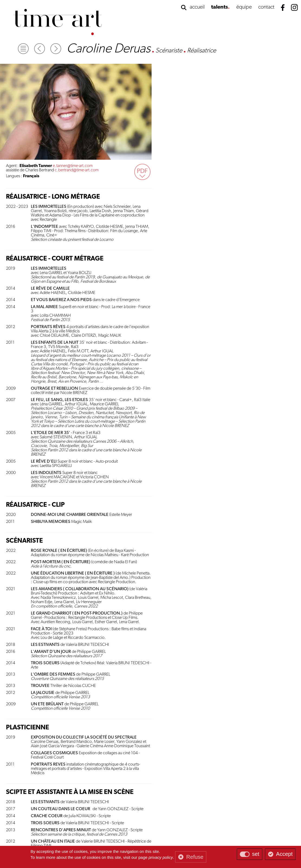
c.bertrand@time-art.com (227, 70)
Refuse (195, 857)
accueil (197, 7)
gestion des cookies (132, 835)
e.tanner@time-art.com (223, 66)
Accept (284, 854)
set (256, 854)
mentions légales (158, 835)
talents (220, 7)
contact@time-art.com (225, 830)
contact (266, 7)
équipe (244, 7)
